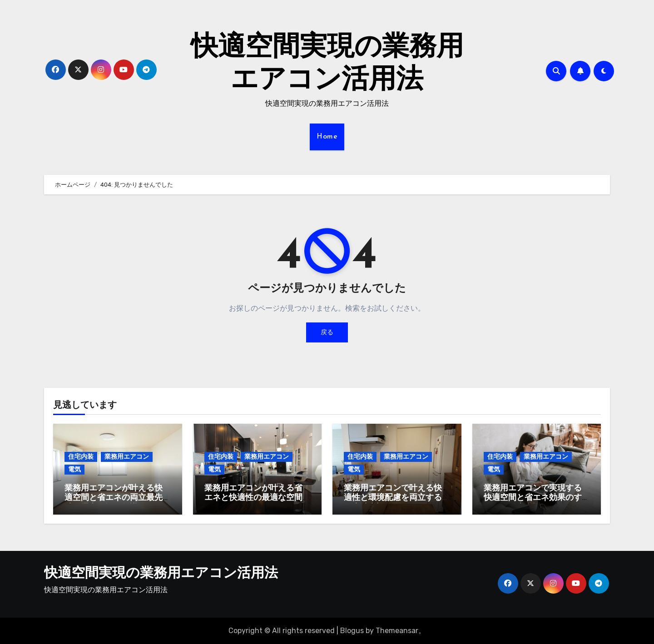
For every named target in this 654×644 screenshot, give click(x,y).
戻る (327, 332)
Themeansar (397, 631)
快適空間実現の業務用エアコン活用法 (161, 574)
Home (327, 137)
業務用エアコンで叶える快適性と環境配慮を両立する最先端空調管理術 (393, 498)
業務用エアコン (127, 457)
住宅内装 (81, 457)
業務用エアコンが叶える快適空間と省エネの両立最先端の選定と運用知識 (114, 498)
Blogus (352, 631)
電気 (74, 469)
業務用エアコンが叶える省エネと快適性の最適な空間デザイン (253, 498)
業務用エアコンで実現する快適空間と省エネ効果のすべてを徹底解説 (533, 498)
